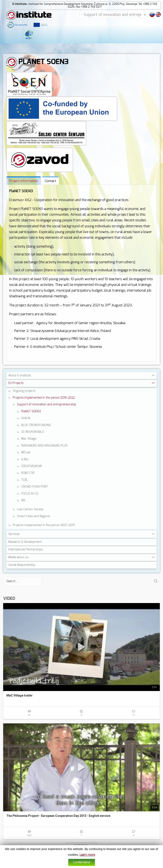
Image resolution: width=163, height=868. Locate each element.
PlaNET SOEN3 (31, 411)
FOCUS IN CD (30, 494)
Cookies (72, 865)
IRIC (24, 501)
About (20, 376)
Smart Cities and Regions (33, 516)
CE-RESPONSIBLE (33, 432)
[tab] (24, 180)
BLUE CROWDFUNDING (36, 425)
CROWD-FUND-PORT (35, 487)
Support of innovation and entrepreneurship (47, 405)
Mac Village (29, 439)
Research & (25, 542)
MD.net (26, 453)
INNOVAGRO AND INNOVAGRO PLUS (44, 446)
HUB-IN (26, 418)
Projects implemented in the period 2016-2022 (44, 398)
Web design (102, 865)
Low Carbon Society (30, 509)
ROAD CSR (28, 473)
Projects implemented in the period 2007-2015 (44, 525)
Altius (113, 865)
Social (22, 565)
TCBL (25, 480)
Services (14, 534)
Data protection (86, 865)
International (26, 550)
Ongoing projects (24, 391)
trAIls (25, 459)
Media (18, 557)
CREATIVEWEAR (31, 466)
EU (16, 383)
